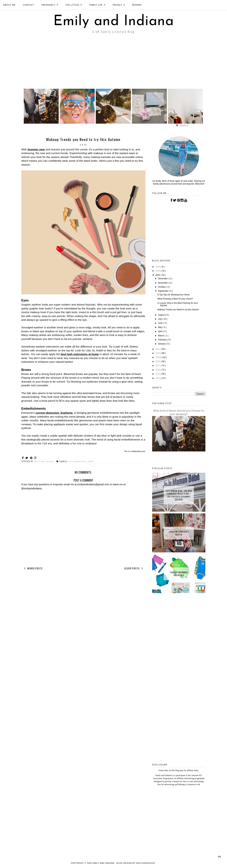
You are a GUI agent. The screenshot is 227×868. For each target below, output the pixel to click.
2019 (158, 357)
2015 (158, 374)
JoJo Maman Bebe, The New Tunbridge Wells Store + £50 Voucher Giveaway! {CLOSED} (179, 495)
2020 (158, 353)
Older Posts (134, 568)
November (163, 283)
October (162, 287)
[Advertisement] (113, 62)
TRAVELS (119, 5)
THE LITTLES (74, 5)
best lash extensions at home (80, 354)
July (160, 319)
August (162, 315)
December (163, 279)
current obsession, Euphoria (54, 413)
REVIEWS (137, 5)
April (160, 331)
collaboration (77, 461)
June (161, 323)
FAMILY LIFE (97, 5)
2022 (158, 275)
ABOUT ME (9, 5)
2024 (158, 267)
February (163, 340)
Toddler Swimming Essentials (179, 574)
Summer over (36, 149)
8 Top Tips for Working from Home (174, 295)
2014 (158, 378)
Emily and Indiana (114, 22)
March (161, 336)
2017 (158, 366)
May (160, 327)
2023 (158, 271)
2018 (158, 361)
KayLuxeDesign (146, 863)
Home (91, 461)
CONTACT (28, 5)
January (162, 344)
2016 (158, 370)
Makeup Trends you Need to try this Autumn (178, 310)
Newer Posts (33, 568)
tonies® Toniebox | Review (179, 533)
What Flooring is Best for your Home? (175, 299)
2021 (158, 349)
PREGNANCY (50, 5)
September (164, 291)
